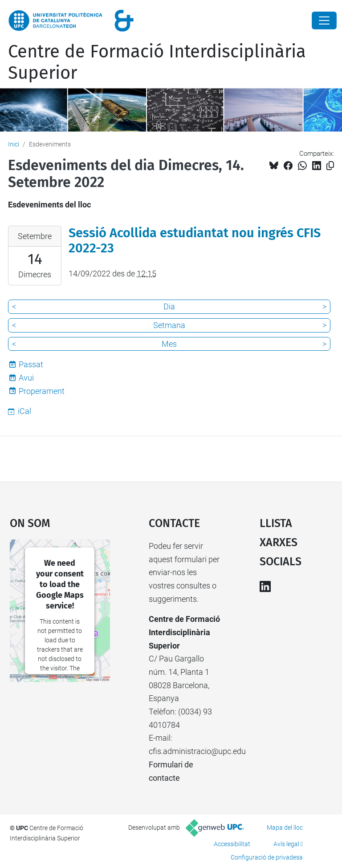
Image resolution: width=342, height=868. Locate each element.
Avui (26, 378)
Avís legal (286, 844)
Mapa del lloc (285, 827)
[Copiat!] (330, 166)
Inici (14, 144)
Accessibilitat (232, 844)
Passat (31, 364)
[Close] (324, 20)
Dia (169, 306)
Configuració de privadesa (267, 857)
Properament (42, 391)
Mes (169, 344)
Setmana (169, 325)
